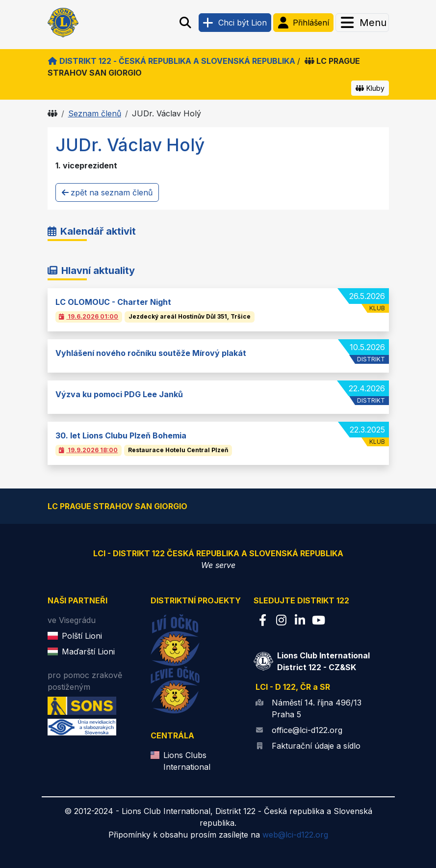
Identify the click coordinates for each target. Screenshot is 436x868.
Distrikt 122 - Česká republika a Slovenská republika (171, 61)
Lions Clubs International (187, 761)
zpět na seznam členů (107, 192)
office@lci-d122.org (307, 730)
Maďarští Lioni (88, 651)
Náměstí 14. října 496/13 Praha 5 (317, 708)
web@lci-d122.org (295, 835)
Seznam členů (95, 113)
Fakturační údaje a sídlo (316, 746)
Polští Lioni (82, 636)
